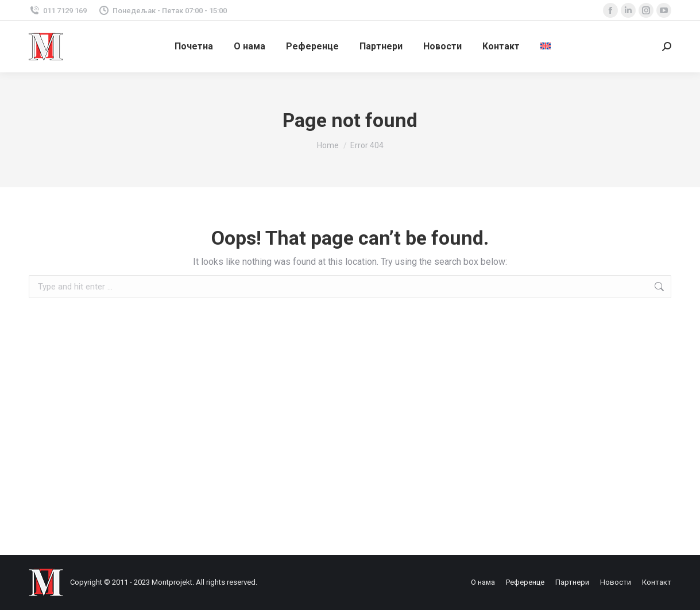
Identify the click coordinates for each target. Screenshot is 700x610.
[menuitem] (546, 47)
